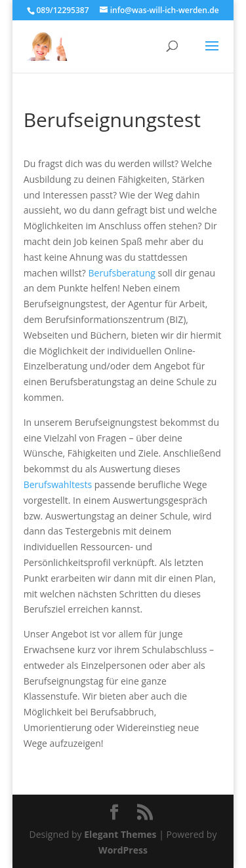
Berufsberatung (122, 273)
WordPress (123, 850)
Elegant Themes (120, 834)
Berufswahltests (58, 484)
